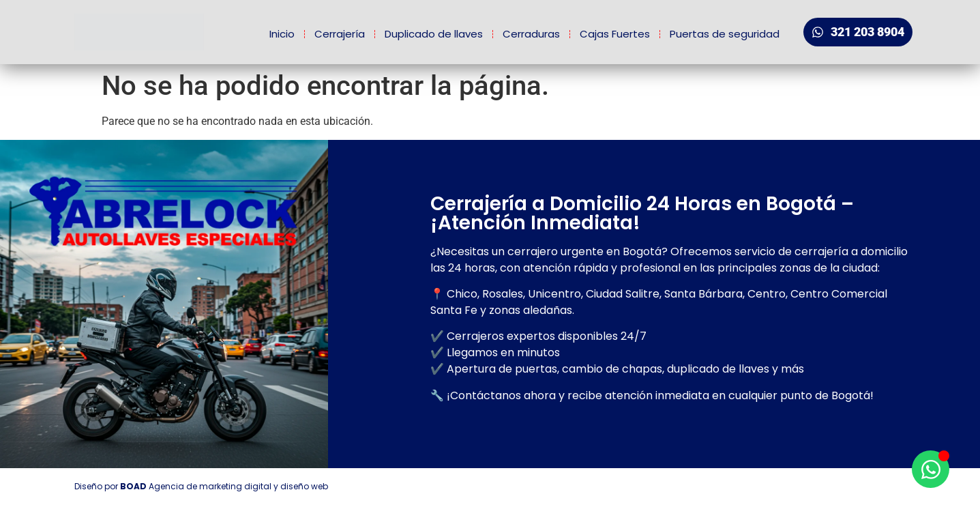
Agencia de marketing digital (210, 486)
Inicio (282, 34)
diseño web (304, 486)
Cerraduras (531, 34)
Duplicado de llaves (434, 34)
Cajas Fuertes (615, 34)
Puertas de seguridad (725, 34)
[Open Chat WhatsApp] (931, 469)
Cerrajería (340, 34)
